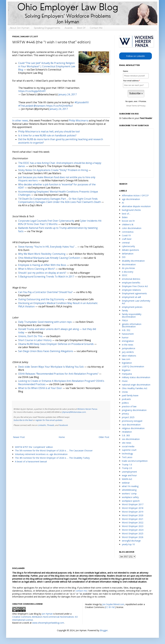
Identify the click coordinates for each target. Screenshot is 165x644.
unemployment (129, 472)
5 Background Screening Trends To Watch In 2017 (46, 277)
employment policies (132, 307)
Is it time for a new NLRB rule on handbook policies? (47, 136)
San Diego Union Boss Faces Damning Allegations (46, 351)
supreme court (129, 450)
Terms (134, 106)
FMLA (125, 320)
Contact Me (96, 28)
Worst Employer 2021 (133, 519)
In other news (20, 121)
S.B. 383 (126, 435)
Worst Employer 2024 (133, 530)
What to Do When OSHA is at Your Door (40, 388)
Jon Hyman (47, 614)
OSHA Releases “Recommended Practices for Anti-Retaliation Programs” (58, 374)
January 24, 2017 (68, 94)
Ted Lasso (127, 457)
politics (125, 403)
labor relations (129, 356)
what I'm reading (130, 486)
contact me (81, 591)
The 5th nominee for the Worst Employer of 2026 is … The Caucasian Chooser (54, 451)
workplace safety (130, 497)
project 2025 (128, 417)
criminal (126, 243)
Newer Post (19, 437)
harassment (128, 334)
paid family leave (130, 395)
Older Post (104, 437)
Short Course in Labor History (35, 340)
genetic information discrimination (132, 325)
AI (123, 203)
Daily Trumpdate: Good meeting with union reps (45, 322)
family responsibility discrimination (132, 315)
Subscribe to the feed (23, 420)
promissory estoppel (132, 421)
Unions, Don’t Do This (30, 336)
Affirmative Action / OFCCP (135, 195)
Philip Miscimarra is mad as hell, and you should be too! (49, 132)
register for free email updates (49, 420)
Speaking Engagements (47, 28)
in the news (128, 345)
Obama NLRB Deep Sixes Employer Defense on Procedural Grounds (56, 344)
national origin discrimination (136, 385)
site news (127, 443)
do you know (128, 268)
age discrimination (131, 199)
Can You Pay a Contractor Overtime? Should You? (45, 292)
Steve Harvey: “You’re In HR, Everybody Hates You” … (47, 247)
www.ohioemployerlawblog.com (48, 623)
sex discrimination (131, 439)
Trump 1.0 (127, 465)
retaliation (127, 432)
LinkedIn (42, 425)
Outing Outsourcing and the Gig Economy (41, 299)
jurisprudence (129, 348)
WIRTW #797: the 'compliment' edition (34, 447)
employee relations (131, 290)
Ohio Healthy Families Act (135, 388)
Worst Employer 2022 (133, 523)
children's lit (128, 224)
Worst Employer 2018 (133, 508)
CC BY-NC (110, 607)
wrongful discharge (131, 541)
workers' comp (129, 494)
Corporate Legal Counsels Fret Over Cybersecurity (46, 221)
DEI (124, 257)
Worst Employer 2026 (133, 537)
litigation (126, 370)
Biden (125, 217)
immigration (128, 341)
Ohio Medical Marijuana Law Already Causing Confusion (49, 258)
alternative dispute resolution (136, 206)
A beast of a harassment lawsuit (31, 461)
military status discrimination (136, 377)
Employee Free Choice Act (135, 286)
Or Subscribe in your (136, 118)
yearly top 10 (128, 544)
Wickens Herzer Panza (87, 409)
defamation (128, 254)
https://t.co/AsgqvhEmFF (32, 91)
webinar (126, 483)
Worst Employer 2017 (133, 504)
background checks (131, 210)
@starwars (40, 106)
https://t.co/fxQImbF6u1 (60, 106)
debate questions (130, 250)
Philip (79, 121)
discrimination (129, 264)
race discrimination (131, 425)
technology (127, 454)
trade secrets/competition (135, 461)
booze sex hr (128, 221)
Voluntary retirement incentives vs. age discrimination (41, 454)
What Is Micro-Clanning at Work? (37, 269)
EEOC (125, 275)
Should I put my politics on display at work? (42, 273)
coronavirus (128, 232)
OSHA (125, 392)
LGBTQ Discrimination (133, 366)
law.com (126, 359)
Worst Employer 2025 (133, 533)
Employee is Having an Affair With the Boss (42, 265)
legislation (127, 363)
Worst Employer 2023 (133, 526)
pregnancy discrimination (134, 410)
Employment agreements (134, 293)
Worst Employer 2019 (133, 512)
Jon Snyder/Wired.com (113, 604)
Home (62, 437)
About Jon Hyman (20, 28)
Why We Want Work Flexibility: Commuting (42, 254)
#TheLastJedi (26, 106)
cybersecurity (128, 246)
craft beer (127, 239)
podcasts (126, 399)
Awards (69, 28)
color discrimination (132, 228)
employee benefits (131, 283)
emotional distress (131, 279)
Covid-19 (126, 235)
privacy (125, 414)
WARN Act (127, 479)
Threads (50, 425)
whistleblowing (129, 490)
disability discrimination (133, 261)
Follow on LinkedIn (136, 56)
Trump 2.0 (127, 468)
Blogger (104, 630)
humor (125, 337)
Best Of (81, 28)
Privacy (142, 106)
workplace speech (131, 501)
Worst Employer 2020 (133, 515)
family (125, 310)
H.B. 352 (126, 330)
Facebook (63, 425)
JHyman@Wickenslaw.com (74, 412)
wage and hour (129, 475)
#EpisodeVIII (82, 102)
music (125, 381)
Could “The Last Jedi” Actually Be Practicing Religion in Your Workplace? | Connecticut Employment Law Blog (47, 66)
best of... (126, 214)
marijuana (127, 374)
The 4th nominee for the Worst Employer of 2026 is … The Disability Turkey (52, 458)
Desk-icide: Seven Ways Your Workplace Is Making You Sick (51, 367)
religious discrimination (133, 428)
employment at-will (131, 297)
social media (128, 446)
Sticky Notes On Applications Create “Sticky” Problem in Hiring (53, 170)
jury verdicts (128, 352)
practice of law (129, 406)
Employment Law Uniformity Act (136, 302)
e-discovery (128, 272)
